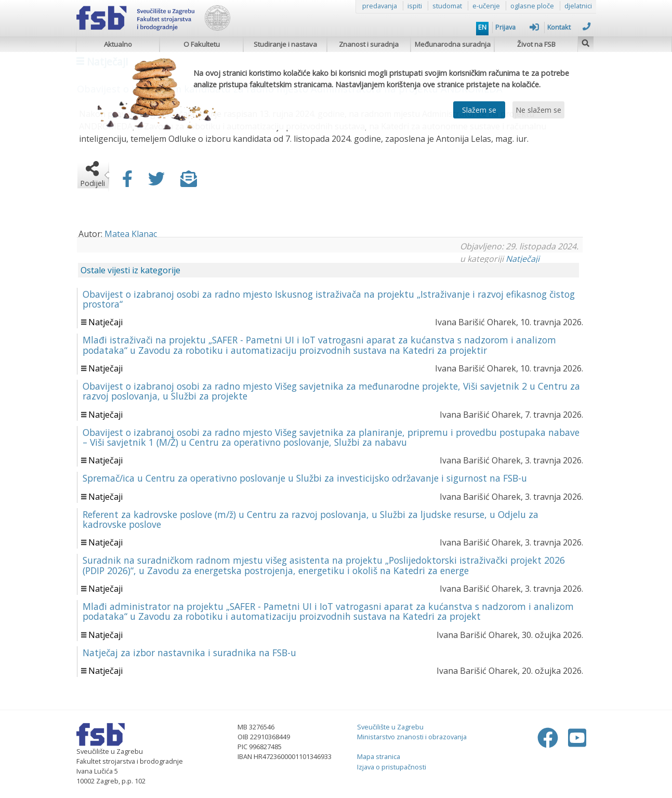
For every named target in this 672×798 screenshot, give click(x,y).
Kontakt (569, 27)
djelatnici (578, 6)
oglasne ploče (532, 6)
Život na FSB (536, 44)
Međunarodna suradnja (453, 44)
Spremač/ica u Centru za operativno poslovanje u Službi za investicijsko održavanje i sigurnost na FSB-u (305, 478)
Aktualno (118, 44)
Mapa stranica (379, 756)
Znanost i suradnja (369, 44)
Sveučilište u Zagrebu (390, 727)
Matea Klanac (131, 234)
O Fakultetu (202, 44)
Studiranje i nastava (285, 44)
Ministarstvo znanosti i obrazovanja (412, 737)
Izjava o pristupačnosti (392, 767)
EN (482, 27)
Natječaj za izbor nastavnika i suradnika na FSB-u (189, 653)
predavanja (380, 6)
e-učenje (486, 6)
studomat (447, 6)
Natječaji (523, 259)
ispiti (415, 6)
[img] (586, 42)
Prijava (517, 27)
